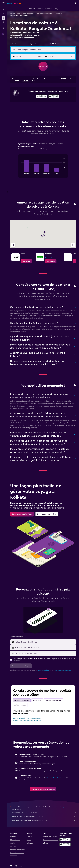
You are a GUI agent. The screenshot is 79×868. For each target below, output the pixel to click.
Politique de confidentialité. (63, 670)
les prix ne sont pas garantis (60, 807)
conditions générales (43, 670)
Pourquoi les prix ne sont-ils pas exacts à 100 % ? (44, 820)
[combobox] (19, 44)
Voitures (12, 14)
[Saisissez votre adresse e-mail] (45, 653)
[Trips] (3, 28)
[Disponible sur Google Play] (41, 97)
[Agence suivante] (73, 245)
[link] (26, 261)
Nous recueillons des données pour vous (44, 816)
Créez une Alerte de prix (53, 778)
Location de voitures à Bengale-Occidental (48, 14)
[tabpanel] (43, 162)
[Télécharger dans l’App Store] (54, 97)
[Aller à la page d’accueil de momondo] (14, 3)
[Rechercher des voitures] (3, 18)
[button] (3, 3)
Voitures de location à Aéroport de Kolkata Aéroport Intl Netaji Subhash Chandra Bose (27, 719)
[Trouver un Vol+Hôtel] (3, 22)
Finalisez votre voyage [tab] (53, 700)
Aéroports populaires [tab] (22, 700)
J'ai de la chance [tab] (20, 705)
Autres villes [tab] (37, 700)
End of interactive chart (20, 172)
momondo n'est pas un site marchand (44, 813)
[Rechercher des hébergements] (3, 14)
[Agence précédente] (13, 245)
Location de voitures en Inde (25, 14)
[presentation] (54, 96)
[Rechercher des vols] (3, 9)
